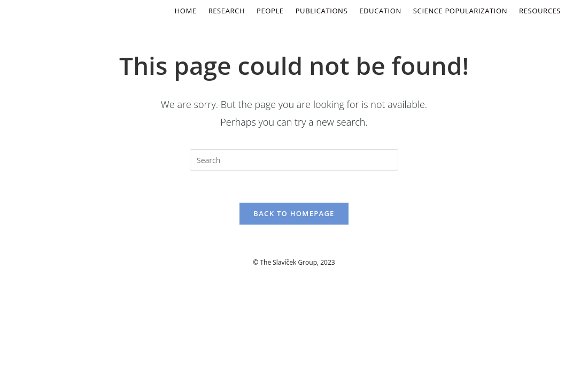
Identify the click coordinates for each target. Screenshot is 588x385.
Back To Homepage (294, 213)
